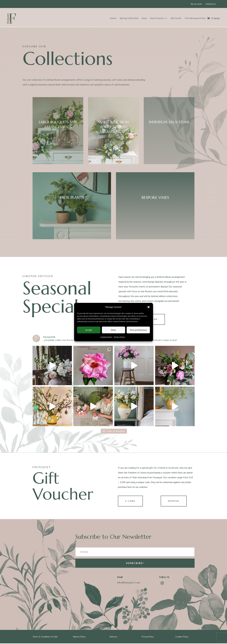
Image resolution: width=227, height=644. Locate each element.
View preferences (138, 330)
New (144, 18)
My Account (196, 4)
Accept (89, 330)
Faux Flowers (157, 18)
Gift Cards (176, 18)
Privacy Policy (120, 337)
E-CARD (131, 502)
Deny (113, 330)
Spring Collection (129, 18)
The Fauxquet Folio (195, 18)
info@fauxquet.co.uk (129, 583)
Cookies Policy (106, 337)
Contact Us (210, 4)
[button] (149, 307)
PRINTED (174, 502)
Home (113, 18)
